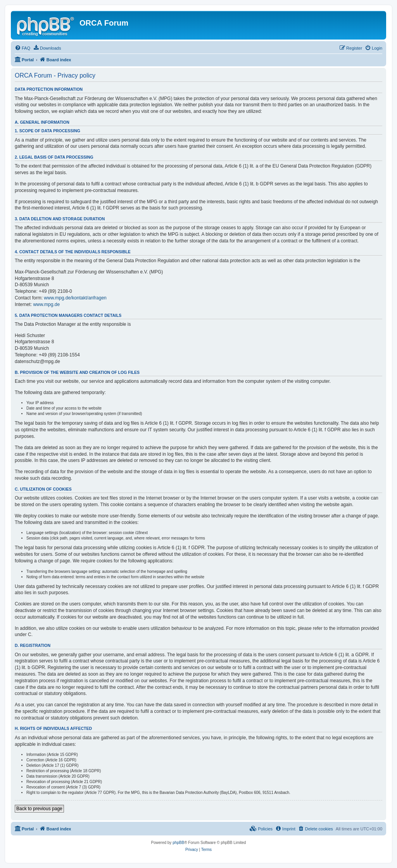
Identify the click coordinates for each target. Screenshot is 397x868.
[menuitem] (22, 48)
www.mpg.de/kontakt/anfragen (75, 298)
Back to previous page (39, 809)
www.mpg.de (46, 304)
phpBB (178, 843)
